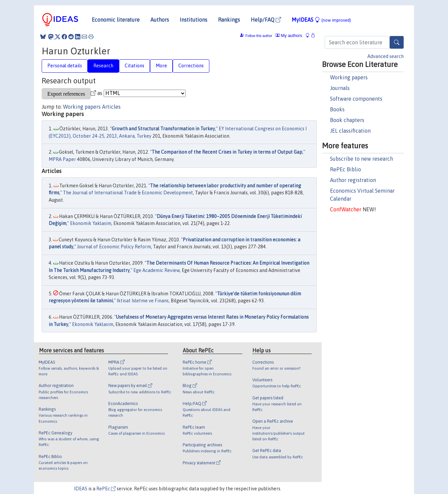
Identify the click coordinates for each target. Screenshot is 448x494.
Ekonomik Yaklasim (91, 223)
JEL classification (350, 131)
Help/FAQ (266, 20)
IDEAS (81, 489)
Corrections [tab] (191, 66)
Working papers (349, 77)
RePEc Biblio (345, 169)
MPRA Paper (62, 159)
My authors (289, 35)
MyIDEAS (321, 20)
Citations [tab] (134, 66)
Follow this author (259, 36)
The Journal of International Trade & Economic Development (128, 193)
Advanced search (385, 56)
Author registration (353, 180)
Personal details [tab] (65, 66)
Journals (340, 88)
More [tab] (161, 66)
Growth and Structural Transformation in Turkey (163, 129)
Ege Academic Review (156, 270)
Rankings (229, 20)
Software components (356, 99)
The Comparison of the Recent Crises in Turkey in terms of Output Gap (227, 152)
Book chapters (347, 120)
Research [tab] (103, 66)
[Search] (397, 42)
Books (337, 109)
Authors (160, 20)
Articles (111, 107)
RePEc (106, 489)
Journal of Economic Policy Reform (114, 247)
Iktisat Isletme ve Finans (143, 301)
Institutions (193, 20)
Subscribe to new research (361, 159)
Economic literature (116, 20)
